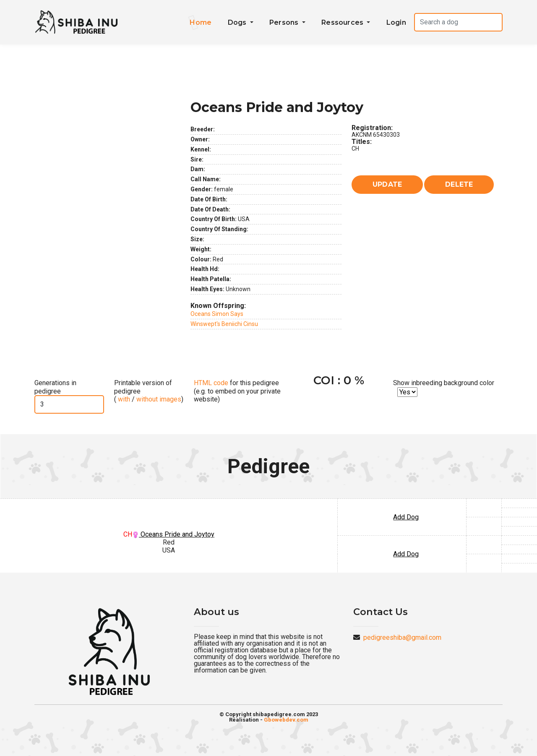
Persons (285, 22)
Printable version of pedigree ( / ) (149, 391)
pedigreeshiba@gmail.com (402, 637)
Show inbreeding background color (444, 383)
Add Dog (406, 517)
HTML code (211, 383)
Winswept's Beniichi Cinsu (224, 324)
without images (159, 399)
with (123, 399)
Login (396, 22)
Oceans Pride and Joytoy (173, 534)
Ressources (343, 22)
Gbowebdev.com (286, 720)
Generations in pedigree (55, 387)
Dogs (238, 22)
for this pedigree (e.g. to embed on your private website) (237, 391)
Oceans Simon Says (217, 314)
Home (201, 22)
